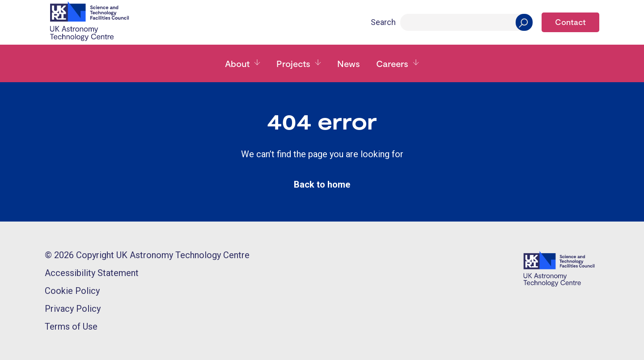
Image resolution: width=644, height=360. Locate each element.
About (237, 63)
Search (383, 22)
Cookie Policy (72, 291)
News (349, 63)
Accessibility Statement (92, 273)
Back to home (322, 184)
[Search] (466, 22)
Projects (293, 63)
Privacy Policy (73, 309)
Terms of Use (71, 327)
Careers (392, 63)
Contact (570, 22)
